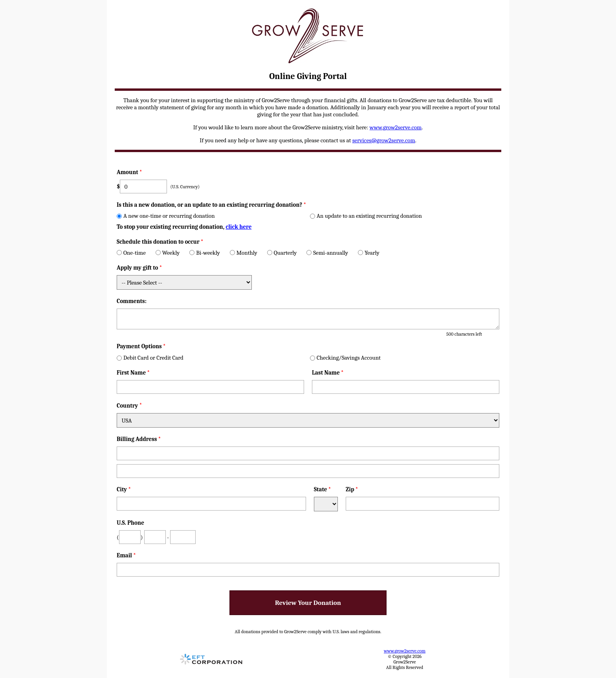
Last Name (328, 373)
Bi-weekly (204, 253)
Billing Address (139, 439)
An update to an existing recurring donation (366, 216)
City (124, 489)
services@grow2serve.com (384, 140)
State (323, 489)
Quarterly (282, 253)
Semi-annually (327, 253)
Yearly (369, 253)
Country (127, 406)
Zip (352, 489)
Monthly (244, 253)
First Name (133, 373)
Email (126, 555)
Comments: (132, 301)
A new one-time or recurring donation (166, 216)
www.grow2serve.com (396, 127)
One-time (131, 253)
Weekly (168, 253)
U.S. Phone (130, 523)
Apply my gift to (139, 268)
